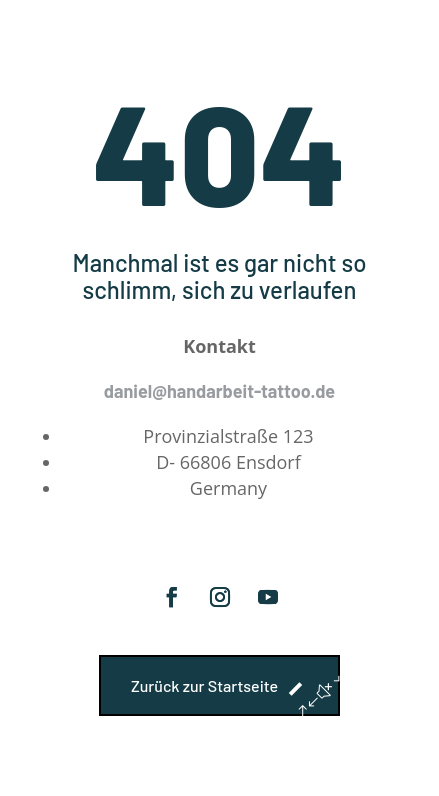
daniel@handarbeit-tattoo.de (219, 391)
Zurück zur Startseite (204, 685)
